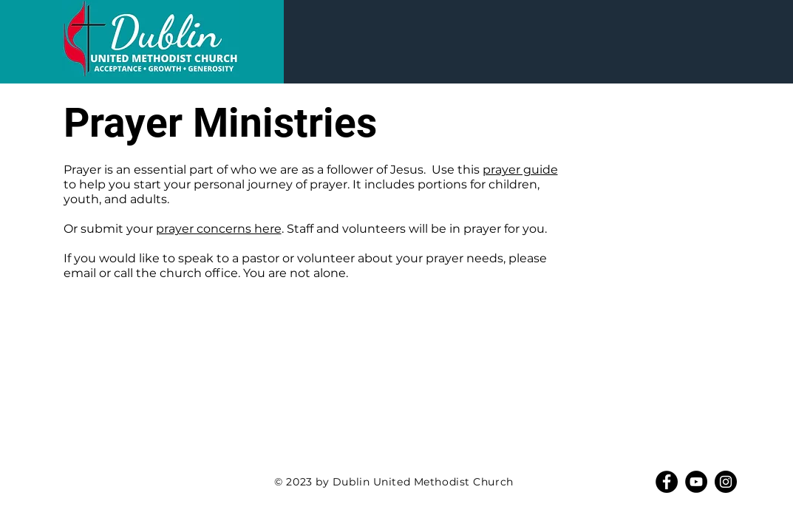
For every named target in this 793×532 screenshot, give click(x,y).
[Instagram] (726, 482)
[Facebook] (667, 482)
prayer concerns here (219, 229)
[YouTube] (696, 482)
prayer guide (520, 170)
